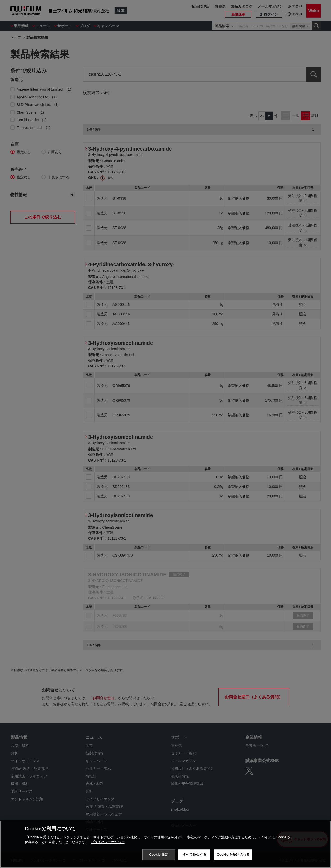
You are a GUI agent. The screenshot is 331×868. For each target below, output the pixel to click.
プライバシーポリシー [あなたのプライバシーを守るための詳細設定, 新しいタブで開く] (108, 842)
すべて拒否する (194, 854)
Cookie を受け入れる (233, 854)
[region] (165, 844)
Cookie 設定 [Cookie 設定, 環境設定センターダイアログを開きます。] (159, 854)
